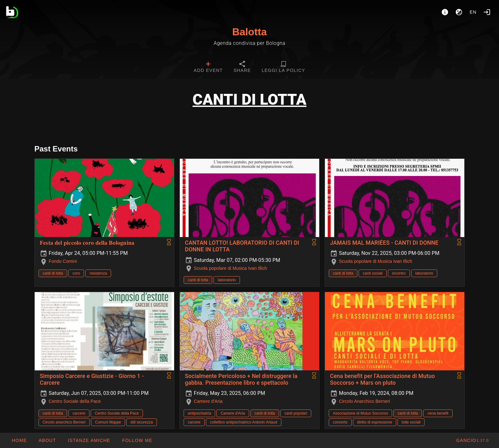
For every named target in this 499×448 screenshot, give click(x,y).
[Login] (487, 12)
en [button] (473, 12)
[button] (89, 440)
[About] (445, 12)
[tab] (208, 67)
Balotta (250, 32)
